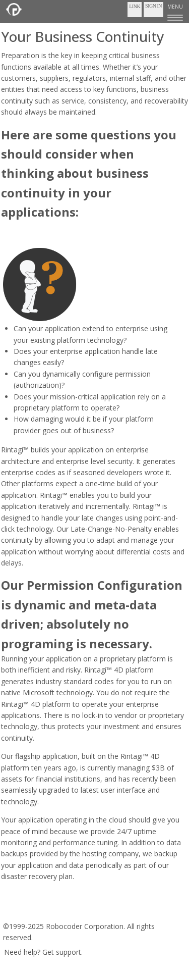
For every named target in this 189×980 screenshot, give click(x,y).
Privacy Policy (91, 912)
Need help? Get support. (43, 952)
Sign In (153, 6)
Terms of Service (34, 912)
